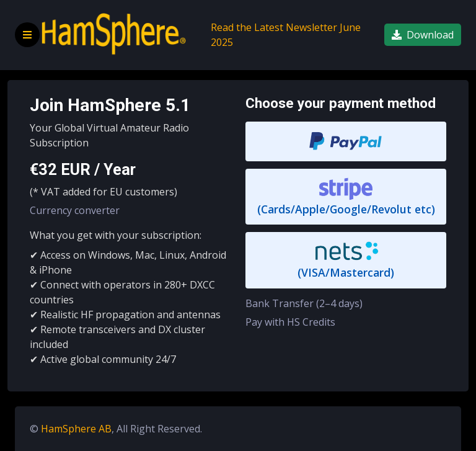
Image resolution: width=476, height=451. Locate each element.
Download (423, 35)
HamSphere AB (76, 429)
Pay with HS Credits (290, 322)
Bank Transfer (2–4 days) (304, 303)
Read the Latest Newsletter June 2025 (286, 35)
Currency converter (75, 210)
